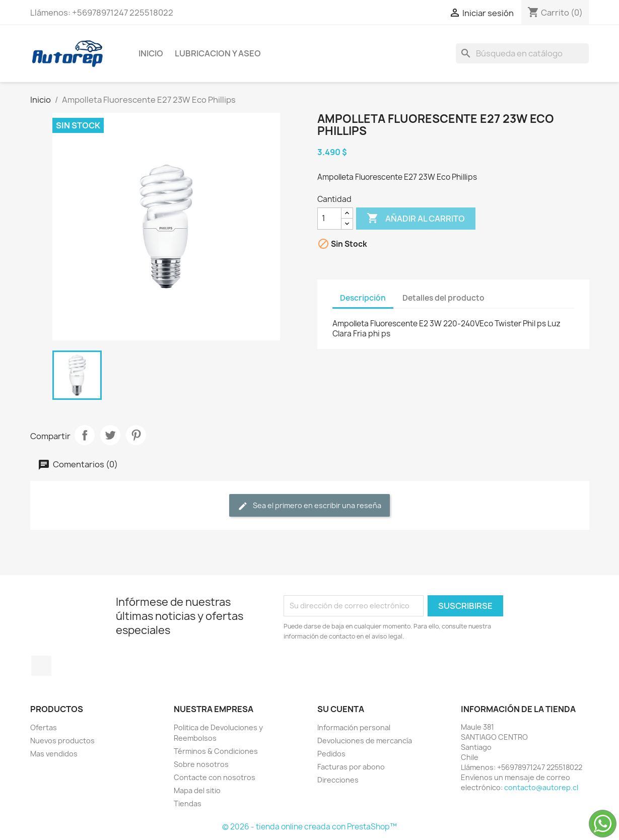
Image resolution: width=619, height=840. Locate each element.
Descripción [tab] (363, 298)
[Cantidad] (329, 219)
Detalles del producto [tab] (443, 298)
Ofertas (44, 727)
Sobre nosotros (201, 764)
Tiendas (188, 803)
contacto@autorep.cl (541, 787)
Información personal (354, 727)
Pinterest (136, 435)
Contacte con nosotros (215, 777)
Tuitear (110, 435)
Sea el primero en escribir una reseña (309, 506)
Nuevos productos (62, 741)
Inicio (151, 53)
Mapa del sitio (197, 790)
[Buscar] (522, 53)
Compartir (85, 435)
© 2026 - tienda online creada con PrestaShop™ (309, 827)
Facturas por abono (351, 767)
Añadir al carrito (416, 219)
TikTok (41, 666)
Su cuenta (341, 709)
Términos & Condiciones (216, 751)
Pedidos (331, 754)
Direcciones (338, 780)
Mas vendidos (54, 754)
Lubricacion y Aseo (218, 53)
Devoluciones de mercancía (365, 741)
